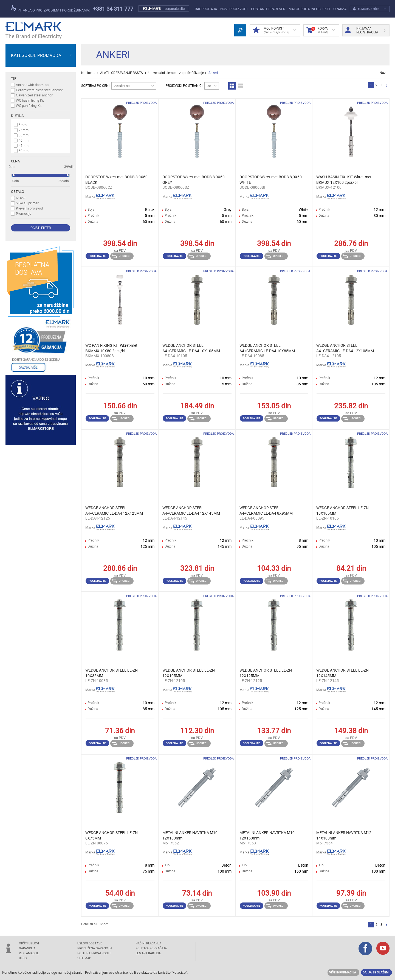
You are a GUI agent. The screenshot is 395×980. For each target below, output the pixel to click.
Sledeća (387, 86)
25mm (24, 130)
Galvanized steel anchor (34, 95)
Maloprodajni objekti (309, 9)
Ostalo (18, 192)
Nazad (385, 73)
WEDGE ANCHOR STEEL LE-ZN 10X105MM (342, 511)
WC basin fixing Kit (30, 100)
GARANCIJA (27, 948)
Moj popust (274, 30)
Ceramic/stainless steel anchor (39, 90)
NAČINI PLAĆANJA (148, 943)
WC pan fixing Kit (29, 105)
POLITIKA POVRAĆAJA (151, 948)
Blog (23, 958)
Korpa (321, 30)
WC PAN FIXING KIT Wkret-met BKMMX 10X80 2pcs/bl (111, 348)
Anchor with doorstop (32, 85)
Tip (14, 78)
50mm (24, 151)
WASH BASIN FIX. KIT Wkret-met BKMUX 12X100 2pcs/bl (344, 180)
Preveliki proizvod (29, 208)
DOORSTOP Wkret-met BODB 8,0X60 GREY (194, 180)
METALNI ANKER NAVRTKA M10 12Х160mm (267, 835)
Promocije (24, 213)
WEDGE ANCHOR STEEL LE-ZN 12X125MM (266, 673)
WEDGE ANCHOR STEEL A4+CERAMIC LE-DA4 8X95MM (266, 511)
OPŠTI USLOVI (29, 943)
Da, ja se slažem (376, 972)
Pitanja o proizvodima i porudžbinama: (50, 9)
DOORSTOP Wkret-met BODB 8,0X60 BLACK (116, 180)
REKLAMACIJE (29, 953)
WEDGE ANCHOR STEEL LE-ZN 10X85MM (112, 673)
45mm (24, 145)
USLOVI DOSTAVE (90, 943)
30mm (24, 135)
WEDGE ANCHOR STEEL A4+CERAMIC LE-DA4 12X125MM (114, 511)
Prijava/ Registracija (365, 30)
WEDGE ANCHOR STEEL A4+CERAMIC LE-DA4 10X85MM (267, 348)
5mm (23, 125)
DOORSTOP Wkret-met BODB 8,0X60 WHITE (271, 180)
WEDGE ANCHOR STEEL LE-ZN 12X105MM (189, 673)
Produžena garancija (95, 948)
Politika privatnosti (94, 953)
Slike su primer (27, 203)
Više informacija (343, 972)
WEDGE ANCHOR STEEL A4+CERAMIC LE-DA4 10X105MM (191, 348)
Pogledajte (97, 256)
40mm (24, 140)
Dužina (17, 116)
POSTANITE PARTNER (268, 9)
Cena (15, 161)
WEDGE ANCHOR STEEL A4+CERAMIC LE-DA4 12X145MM (191, 511)
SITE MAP (84, 958)
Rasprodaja (206, 9)
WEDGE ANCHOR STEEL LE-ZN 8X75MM (112, 835)
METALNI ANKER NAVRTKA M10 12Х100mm (190, 835)
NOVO (21, 198)
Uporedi (121, 256)
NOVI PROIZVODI (234, 9)
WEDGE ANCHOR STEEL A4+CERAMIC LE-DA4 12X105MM (345, 348)
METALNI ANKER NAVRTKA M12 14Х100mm (344, 835)
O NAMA (340, 9)
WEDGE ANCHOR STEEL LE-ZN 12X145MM (342, 673)
